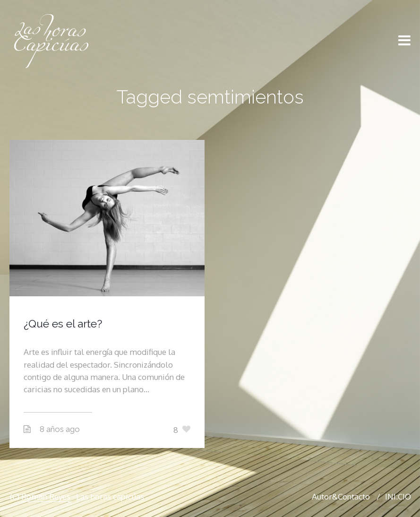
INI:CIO (398, 496)
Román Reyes (46, 496)
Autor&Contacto (341, 496)
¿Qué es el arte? (63, 323)
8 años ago (60, 429)
